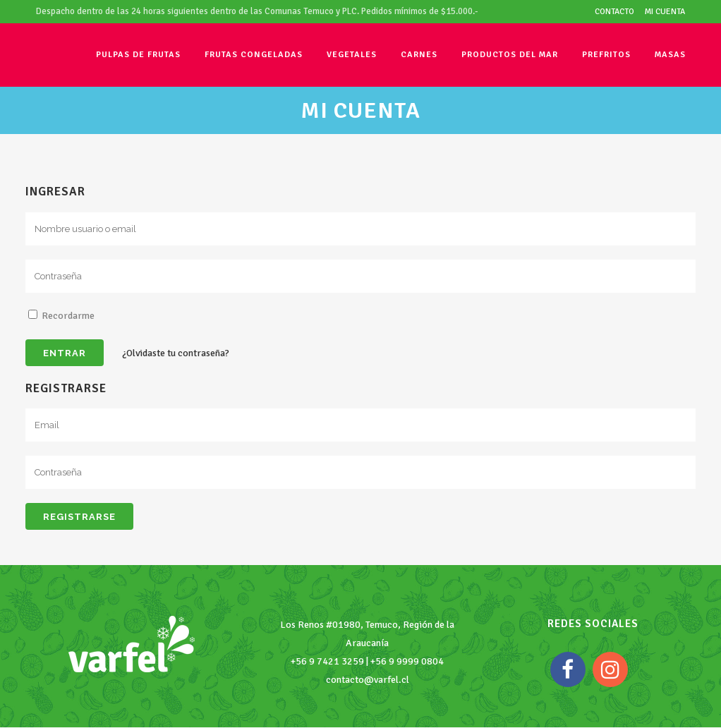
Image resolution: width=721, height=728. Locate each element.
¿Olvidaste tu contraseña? (176, 353)
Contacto (614, 12)
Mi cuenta (665, 12)
